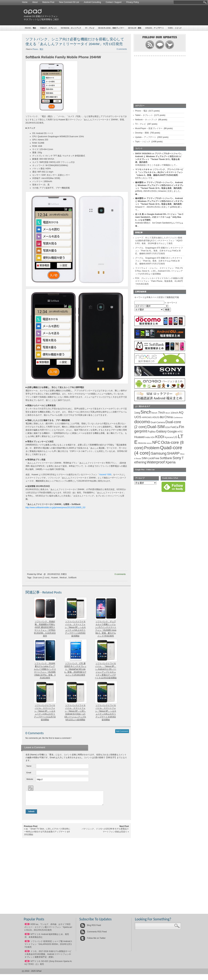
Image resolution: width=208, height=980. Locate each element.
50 (27, 954)
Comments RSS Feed (93, 934)
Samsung (159, 453)
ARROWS (147, 417)
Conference (178, 417)
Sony (177, 458)
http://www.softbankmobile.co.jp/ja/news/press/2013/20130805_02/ (56, 507)
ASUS (156, 417)
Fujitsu (152, 432)
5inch (146, 412)
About (35, 2)
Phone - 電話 (38, 49)
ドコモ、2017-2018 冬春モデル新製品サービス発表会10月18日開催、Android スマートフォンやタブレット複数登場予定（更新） (48, 957)
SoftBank (72, 578)
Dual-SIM (156, 427)
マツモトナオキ (142, 169)
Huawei (55, 578)
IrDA (153, 437)
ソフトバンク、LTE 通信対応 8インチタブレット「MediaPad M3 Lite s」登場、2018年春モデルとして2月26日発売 (75, 669)
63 (27, 937)
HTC (180, 432)
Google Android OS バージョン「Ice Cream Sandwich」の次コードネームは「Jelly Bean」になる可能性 (159, 217)
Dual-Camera (158, 422)
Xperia (170, 462)
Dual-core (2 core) (41, 578)
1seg (137, 413)
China (168, 417)
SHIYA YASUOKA (143, 154)
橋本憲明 (139, 182)
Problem (152, 448)
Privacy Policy (133, 2)
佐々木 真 (139, 214)
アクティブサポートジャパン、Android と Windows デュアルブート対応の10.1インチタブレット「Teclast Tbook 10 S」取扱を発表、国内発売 (159, 185)
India (148, 437)
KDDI (160, 437)
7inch (162, 413)
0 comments (122, 49)
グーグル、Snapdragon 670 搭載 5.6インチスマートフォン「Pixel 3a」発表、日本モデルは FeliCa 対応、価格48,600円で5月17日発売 (159, 261)
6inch (155, 413)
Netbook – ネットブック (71, 28)
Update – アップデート (154, 28)
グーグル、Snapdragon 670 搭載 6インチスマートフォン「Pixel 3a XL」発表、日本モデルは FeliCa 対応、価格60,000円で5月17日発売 (159, 251)
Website (30, 779)
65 (27, 927)
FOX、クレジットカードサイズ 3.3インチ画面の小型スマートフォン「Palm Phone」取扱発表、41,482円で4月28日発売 (159, 281)
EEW (168, 427)
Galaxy (161, 431)
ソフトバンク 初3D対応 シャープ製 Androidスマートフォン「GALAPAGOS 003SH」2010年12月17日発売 (48, 947)
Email (29, 773)
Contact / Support (114, 2)
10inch (174, 413)
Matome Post (48, 2)
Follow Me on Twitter (93, 941)
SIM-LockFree (150, 458)
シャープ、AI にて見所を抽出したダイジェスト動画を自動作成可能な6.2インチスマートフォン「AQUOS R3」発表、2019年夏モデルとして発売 (159, 241)
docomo (142, 422)
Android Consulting (92, 2)
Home (25, 2)
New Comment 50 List (69, 2)
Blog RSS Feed (91, 928)
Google (172, 431)
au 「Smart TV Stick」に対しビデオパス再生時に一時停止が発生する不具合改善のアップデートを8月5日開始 (47, 834)
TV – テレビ (90, 28)
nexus (149, 443)
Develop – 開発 (135, 28)
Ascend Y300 (105, 475)
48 (27, 964)
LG (175, 437)
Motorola (142, 443)
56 (27, 944)
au (162, 417)
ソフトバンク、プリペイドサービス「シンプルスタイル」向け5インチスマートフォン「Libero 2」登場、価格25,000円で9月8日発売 (159, 172)
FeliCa (174, 427)
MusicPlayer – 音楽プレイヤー (111, 28)
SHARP (173, 453)
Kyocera (169, 437)
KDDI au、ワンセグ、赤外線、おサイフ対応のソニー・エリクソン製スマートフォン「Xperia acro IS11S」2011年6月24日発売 (48, 930)
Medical (63, 578)
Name (29, 766)
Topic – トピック (175, 28)
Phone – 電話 (31, 28)
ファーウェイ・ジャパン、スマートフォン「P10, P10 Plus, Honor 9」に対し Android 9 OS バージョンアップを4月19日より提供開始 (159, 271)
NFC (156, 442)
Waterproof (156, 462)
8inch (168, 413)
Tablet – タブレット (48, 28)
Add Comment (122, 731)
